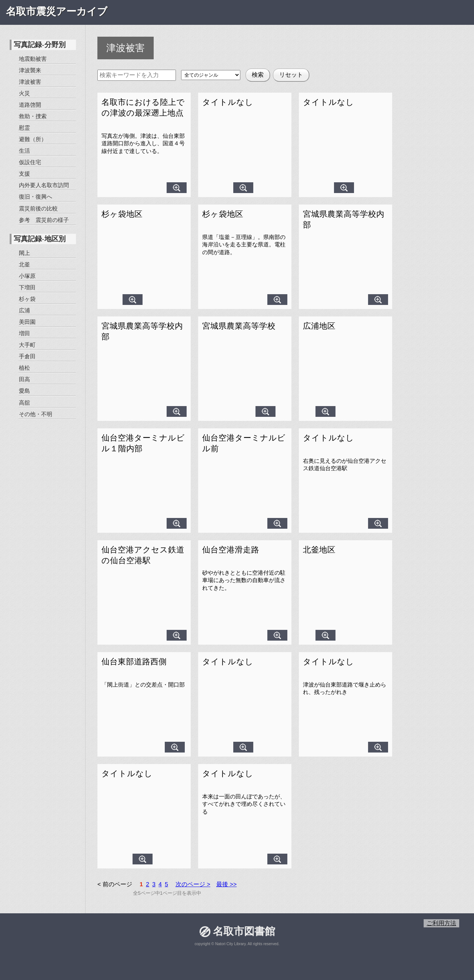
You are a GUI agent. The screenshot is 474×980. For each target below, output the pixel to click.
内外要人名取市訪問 (44, 185)
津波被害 (30, 82)
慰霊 (24, 128)
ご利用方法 (441, 923)
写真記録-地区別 (39, 239)
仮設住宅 (30, 162)
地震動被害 (33, 59)
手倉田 (27, 356)
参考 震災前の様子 (44, 220)
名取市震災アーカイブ (57, 11)
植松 (24, 368)
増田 (24, 333)
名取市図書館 (244, 931)
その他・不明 (35, 414)
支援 (24, 174)
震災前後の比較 (38, 208)
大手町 (27, 345)
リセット (291, 75)
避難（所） (33, 139)
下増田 (27, 287)
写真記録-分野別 (39, 45)
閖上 (24, 253)
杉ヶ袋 (27, 299)
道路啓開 (30, 105)
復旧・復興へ (35, 197)
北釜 (24, 264)
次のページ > (193, 884)
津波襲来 (30, 70)
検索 (258, 75)
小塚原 (27, 276)
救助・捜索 (33, 116)
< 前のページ (115, 884)
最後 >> (226, 884)
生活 (24, 151)
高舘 (24, 402)
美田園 (27, 322)
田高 (24, 379)
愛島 (24, 391)
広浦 (24, 310)
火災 (24, 93)
